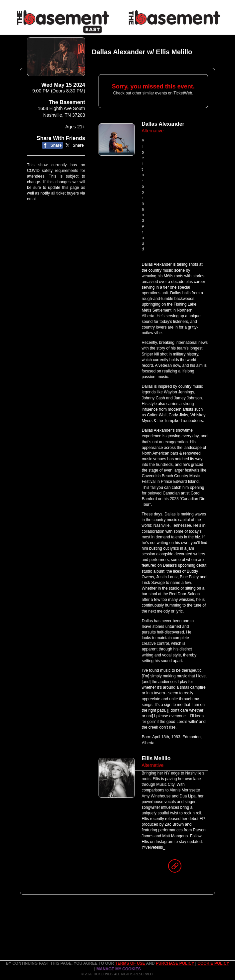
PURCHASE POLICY (175, 963)
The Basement (67, 102)
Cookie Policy (213, 963)
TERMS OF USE (131, 963)
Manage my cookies (119, 969)
